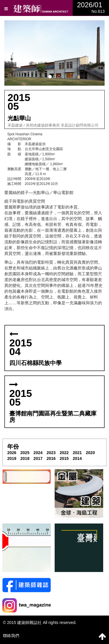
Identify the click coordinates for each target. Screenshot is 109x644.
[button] (54, 53)
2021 (77, 453)
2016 (51, 458)
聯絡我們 (11, 636)
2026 (12, 453)
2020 (90, 453)
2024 (38, 453)
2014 (77, 458)
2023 (51, 453)
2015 (64, 458)
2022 (64, 453)
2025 (25, 453)
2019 (12, 458)
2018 (25, 458)
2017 (38, 458)
